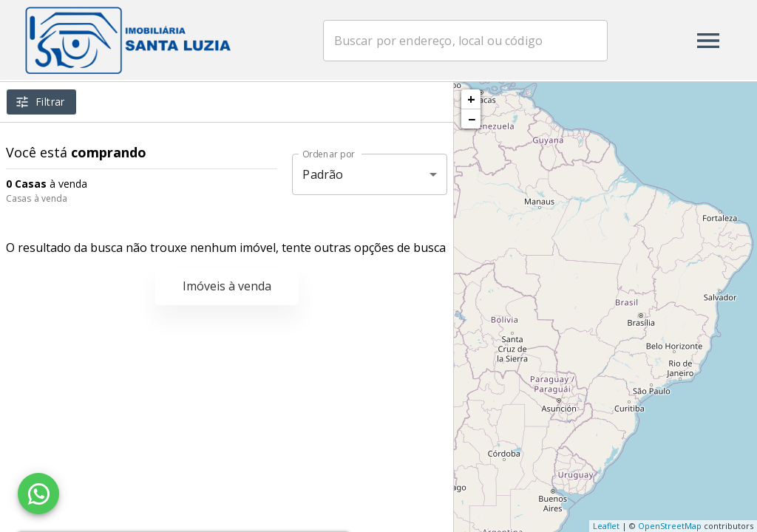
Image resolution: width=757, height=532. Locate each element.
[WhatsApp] (38, 494)
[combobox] (473, 41)
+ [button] (471, 99)
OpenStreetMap (670, 526)
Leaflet (606, 526)
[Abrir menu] (708, 41)
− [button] (472, 119)
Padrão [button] (323, 174)
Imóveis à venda (227, 286)
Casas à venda (37, 198)
